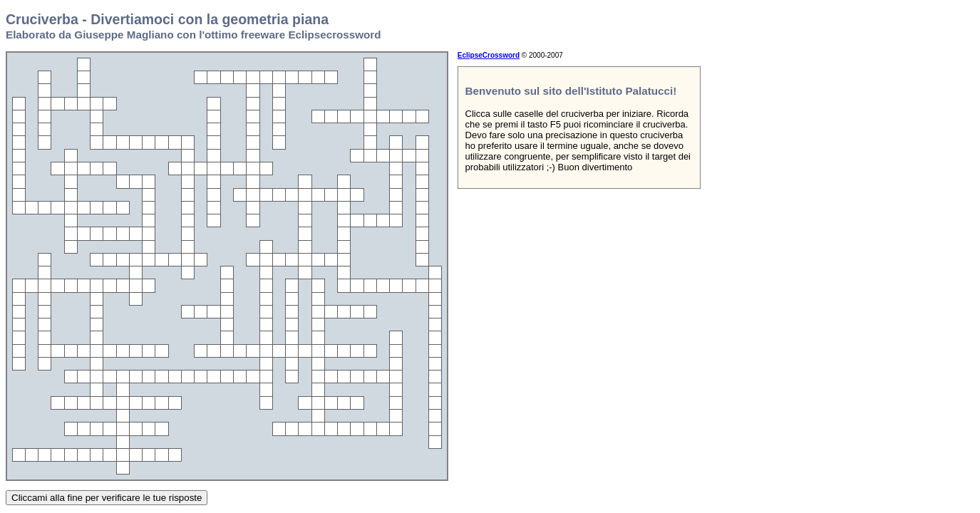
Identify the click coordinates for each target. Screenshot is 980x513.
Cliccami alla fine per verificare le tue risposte (107, 498)
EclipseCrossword (489, 55)
